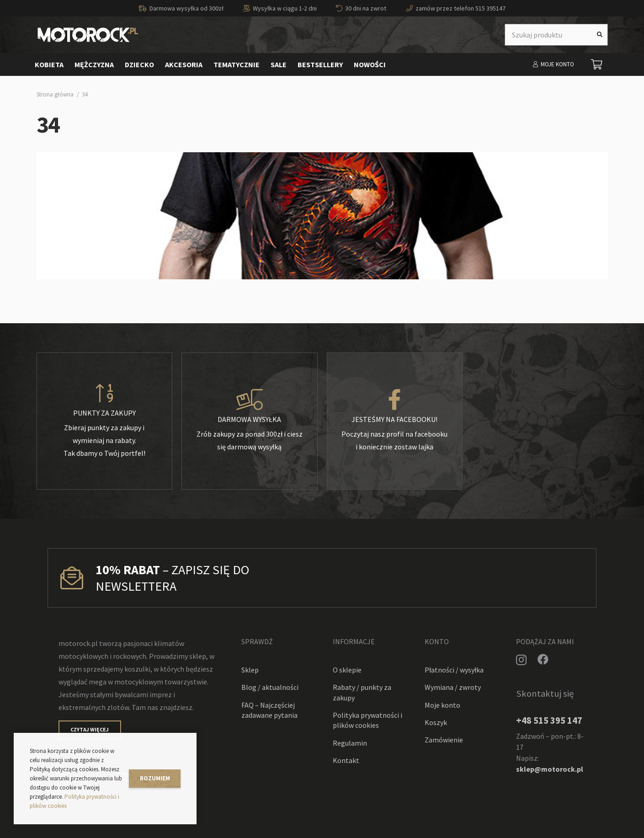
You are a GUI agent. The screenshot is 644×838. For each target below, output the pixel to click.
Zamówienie (444, 740)
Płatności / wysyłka (454, 670)
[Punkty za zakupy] (105, 394)
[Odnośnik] (88, 35)
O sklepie (347, 670)
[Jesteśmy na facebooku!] (395, 400)
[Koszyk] (596, 64)
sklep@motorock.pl (550, 769)
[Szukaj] (600, 35)
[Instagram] (521, 660)
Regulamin (350, 743)
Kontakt (346, 760)
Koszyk (436, 722)
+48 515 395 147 (549, 721)
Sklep (250, 670)
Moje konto (442, 705)
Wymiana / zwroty (453, 687)
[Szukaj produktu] (556, 35)
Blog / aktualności (270, 687)
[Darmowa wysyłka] (250, 400)
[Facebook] (543, 659)
